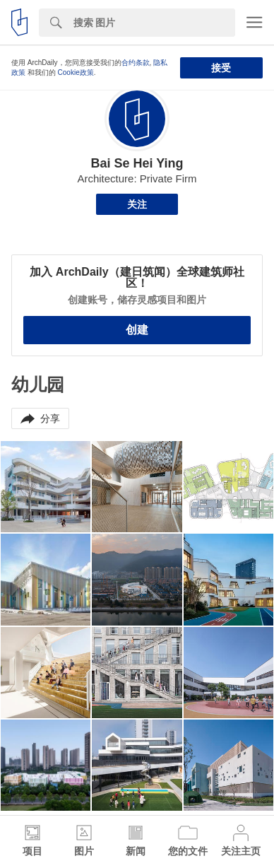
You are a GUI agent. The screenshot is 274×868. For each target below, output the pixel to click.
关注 (137, 204)
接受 (221, 68)
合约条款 (136, 63)
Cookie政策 (76, 72)
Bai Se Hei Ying (137, 163)
